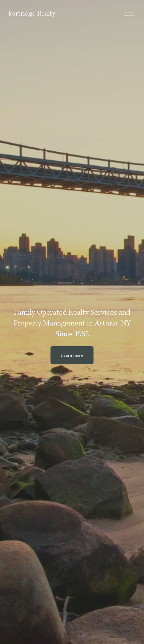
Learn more (72, 355)
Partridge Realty (32, 14)
